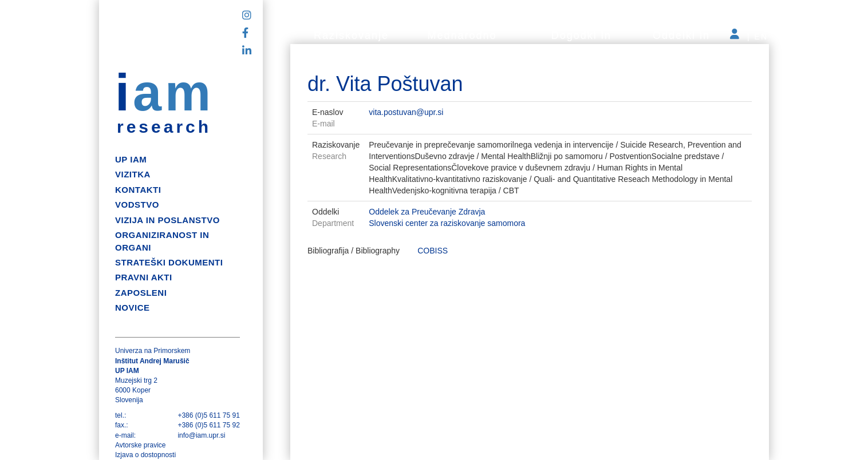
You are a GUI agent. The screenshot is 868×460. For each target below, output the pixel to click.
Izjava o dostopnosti (145, 455)
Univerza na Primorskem (153, 351)
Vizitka (133, 174)
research (164, 127)
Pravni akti (144, 277)
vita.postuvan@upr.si (406, 112)
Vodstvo (137, 205)
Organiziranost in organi (162, 241)
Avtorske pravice (140, 445)
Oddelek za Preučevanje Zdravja (427, 212)
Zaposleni (141, 293)
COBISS (433, 251)
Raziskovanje (351, 35)
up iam (131, 159)
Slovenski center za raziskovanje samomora (447, 223)
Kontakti (138, 190)
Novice (133, 308)
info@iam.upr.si (201, 435)
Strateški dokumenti (169, 262)
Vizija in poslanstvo (167, 220)
